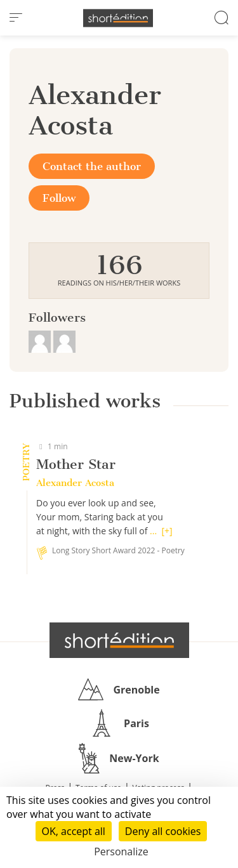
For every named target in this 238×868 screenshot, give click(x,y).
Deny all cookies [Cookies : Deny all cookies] (163, 831)
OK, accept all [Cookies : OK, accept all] (74, 831)
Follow (59, 198)
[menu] (16, 18)
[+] (167, 531)
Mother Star (76, 464)
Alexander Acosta (75, 483)
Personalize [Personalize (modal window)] (121, 852)
